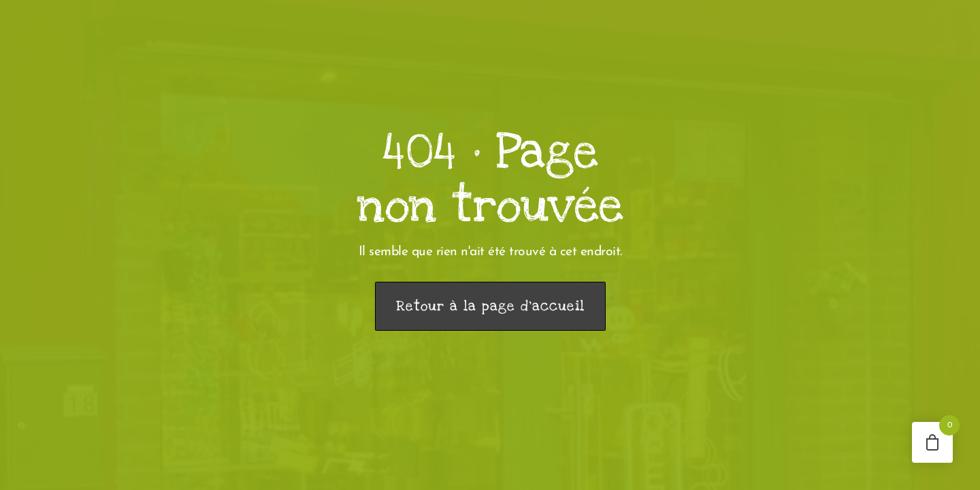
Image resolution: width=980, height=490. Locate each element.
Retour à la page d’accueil (490, 306)
